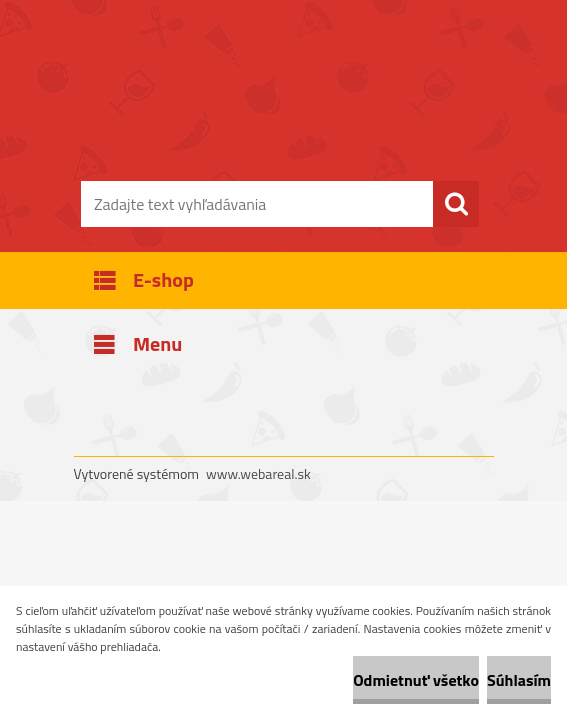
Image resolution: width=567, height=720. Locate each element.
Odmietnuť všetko (416, 680)
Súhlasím (519, 680)
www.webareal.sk (258, 473)
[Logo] (271, 116)
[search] (456, 204)
